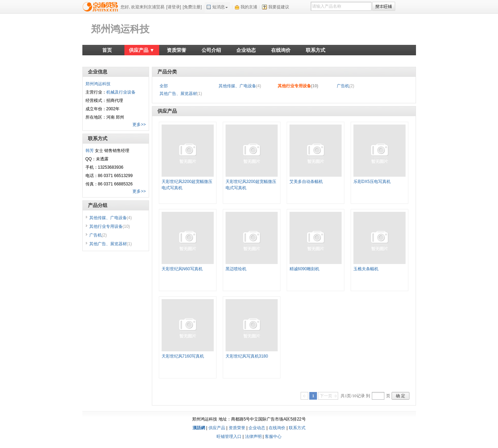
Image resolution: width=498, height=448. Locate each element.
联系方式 (316, 50)
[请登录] (174, 7)
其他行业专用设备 (298, 86)
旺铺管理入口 (229, 437)
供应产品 (217, 428)
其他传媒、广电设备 (240, 86)
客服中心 (273, 437)
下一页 (326, 396)
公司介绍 (211, 50)
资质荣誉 (177, 50)
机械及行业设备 (121, 92)
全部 (164, 86)
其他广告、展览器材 (181, 94)
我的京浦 (249, 7)
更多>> (139, 125)
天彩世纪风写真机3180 (247, 356)
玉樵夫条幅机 (366, 269)
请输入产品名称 (327, 6)
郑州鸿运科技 (120, 29)
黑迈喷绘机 (236, 269)
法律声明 (253, 437)
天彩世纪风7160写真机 (183, 356)
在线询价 (281, 50)
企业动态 (246, 50)
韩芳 (90, 151)
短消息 (219, 7)
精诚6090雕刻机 (305, 269)
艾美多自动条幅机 (306, 182)
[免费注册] (192, 7)
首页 (107, 50)
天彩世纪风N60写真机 (182, 269)
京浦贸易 (101, 7)
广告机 (346, 86)
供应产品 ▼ (142, 50)
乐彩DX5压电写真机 (372, 182)
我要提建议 (279, 7)
